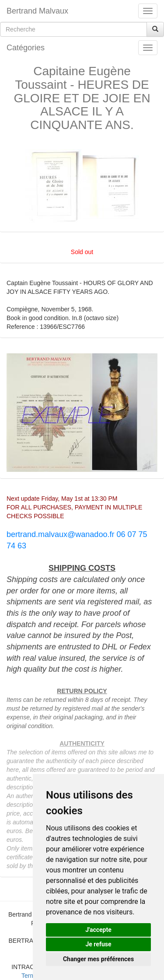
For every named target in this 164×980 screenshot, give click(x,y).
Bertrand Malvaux (37, 11)
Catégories (26, 48)
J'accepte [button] (98, 930)
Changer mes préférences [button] (98, 959)
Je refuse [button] (98, 944)
